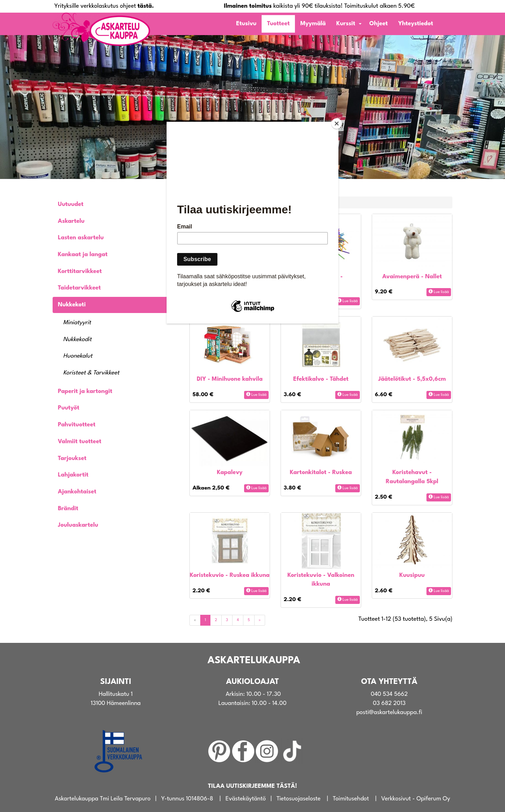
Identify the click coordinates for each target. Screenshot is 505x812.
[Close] (337, 124)
